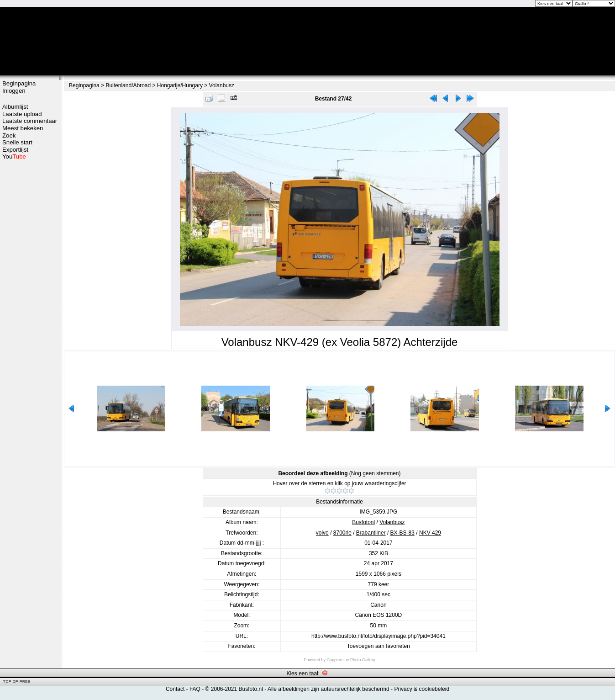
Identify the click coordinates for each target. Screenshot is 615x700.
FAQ (195, 689)
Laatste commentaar (30, 121)
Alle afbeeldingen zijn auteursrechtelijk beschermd (329, 689)
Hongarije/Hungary (180, 85)
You (14, 156)
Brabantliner (371, 533)
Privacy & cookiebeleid (422, 689)
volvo (322, 533)
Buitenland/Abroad (128, 85)
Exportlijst (15, 150)
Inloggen (14, 91)
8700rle (342, 533)
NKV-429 (430, 533)
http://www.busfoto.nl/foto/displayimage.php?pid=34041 (378, 636)
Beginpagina (19, 83)
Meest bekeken (23, 128)
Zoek (9, 135)
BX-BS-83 (402, 533)
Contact (175, 689)
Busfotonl (363, 522)
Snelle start (17, 142)
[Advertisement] (30, 305)
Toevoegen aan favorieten (378, 646)
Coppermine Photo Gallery (351, 660)
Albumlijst (15, 107)
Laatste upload (22, 114)
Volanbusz (222, 85)
